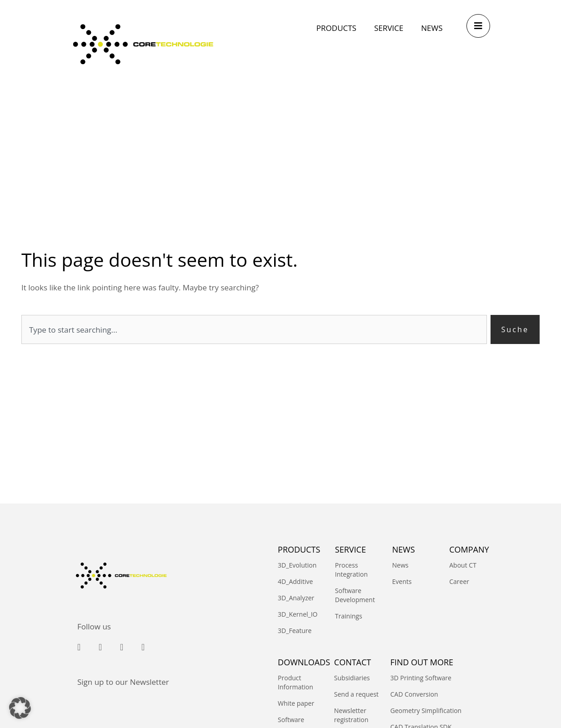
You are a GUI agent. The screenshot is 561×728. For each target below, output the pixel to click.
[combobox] (253, 330)
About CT (463, 566)
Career (459, 582)
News (401, 566)
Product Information (296, 683)
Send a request (356, 695)
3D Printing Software (421, 678)
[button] (20, 708)
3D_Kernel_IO (297, 615)
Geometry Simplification (426, 711)
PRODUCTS (299, 549)
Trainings (349, 616)
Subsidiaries (352, 678)
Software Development (355, 596)
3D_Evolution (297, 566)
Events (402, 582)
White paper (296, 704)
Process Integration (351, 570)
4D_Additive (295, 582)
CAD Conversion (414, 695)
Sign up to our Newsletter (123, 682)
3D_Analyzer (296, 598)
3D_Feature (295, 631)
